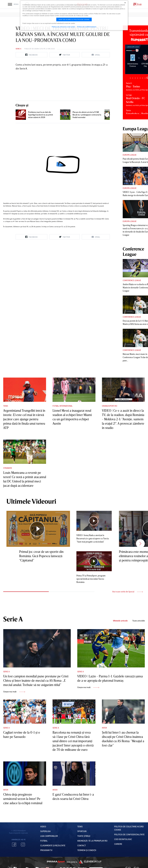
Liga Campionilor (49, 836)
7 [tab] (145, 78)
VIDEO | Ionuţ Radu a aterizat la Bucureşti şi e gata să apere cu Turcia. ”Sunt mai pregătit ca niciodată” (93, 538)
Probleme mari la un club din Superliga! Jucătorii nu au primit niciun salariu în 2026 (41, 115)
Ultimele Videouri (31, 501)
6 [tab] (143, 78)
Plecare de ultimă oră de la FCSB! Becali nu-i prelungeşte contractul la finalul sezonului (87, 115)
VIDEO (43, 826)
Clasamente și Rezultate (53, 845)
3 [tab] (135, 78)
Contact (82, 845)
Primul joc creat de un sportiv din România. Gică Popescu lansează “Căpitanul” (41, 556)
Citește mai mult (14, 692)
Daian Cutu (39, 49)
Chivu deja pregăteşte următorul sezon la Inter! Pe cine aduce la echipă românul (23, 799)
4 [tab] (138, 78)
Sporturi (82, 831)
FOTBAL (44, 841)
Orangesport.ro (110, 406)
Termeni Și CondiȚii (87, 850)
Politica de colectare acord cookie (63, 27)
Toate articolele (139, 621)
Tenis (6, 406)
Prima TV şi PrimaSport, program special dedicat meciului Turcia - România (91, 579)
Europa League (130, 155)
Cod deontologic (123, 839)
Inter (104, 728)
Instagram (23, 845)
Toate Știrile (84, 836)
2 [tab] (133, 78)
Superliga (45, 831)
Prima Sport (56, 862)
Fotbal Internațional (63, 406)
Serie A (18, 49)
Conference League (132, 280)
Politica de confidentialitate (87, 27)
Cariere (118, 844)
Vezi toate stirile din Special (128, 592)
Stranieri (8, 468)
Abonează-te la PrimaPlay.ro (92, 841)
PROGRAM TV (46, 850)
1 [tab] (130, 78)
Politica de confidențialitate (129, 834)
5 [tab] (140, 78)
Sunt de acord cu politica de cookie (74, 19)
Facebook (14, 845)
